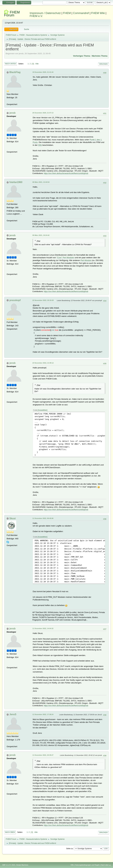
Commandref (81, 13)
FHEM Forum (12, 14)
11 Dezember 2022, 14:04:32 (43, 628)
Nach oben (10, 832)
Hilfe (72, 865)
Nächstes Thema (100, 56)
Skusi (13, 518)
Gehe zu (70, 849)
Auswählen (43, 410)
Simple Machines (22, 865)
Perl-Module (86, 260)
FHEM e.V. (36, 16)
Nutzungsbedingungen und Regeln (87, 865)
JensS (13, 714)
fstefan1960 (16, 182)
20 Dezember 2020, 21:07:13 (43, 113)
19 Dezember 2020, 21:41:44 (43, 72)
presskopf (15, 300)
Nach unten (10, 64)
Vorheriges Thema (82, 56)
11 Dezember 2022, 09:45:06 (43, 518)
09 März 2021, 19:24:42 (41, 235)
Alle (37, 64)
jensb (13, 113)
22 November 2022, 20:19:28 (43, 300)
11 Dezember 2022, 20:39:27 (43, 755)
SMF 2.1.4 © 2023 (9, 865)
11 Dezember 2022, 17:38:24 (43, 714)
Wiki (40, 145)
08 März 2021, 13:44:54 (41, 182)
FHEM (67, 13)
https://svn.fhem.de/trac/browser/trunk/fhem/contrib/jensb (66, 173)
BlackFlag (15, 72)
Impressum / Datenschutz (45, 13)
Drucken (103, 64)
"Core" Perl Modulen (65, 258)
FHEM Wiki (98, 13)
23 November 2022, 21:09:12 (43, 363)
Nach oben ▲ (106, 865)
